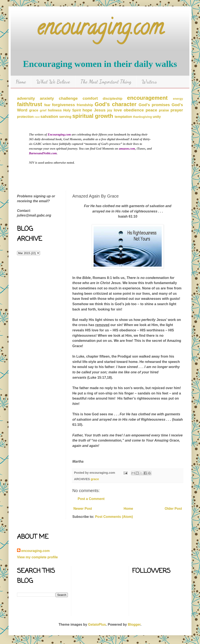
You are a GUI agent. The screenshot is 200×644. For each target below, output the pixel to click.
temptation (123, 117)
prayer (177, 110)
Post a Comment (91, 499)
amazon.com (127, 149)
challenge (68, 98)
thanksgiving (142, 117)
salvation (49, 116)
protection (25, 117)
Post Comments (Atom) (114, 517)
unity (157, 117)
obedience (134, 110)
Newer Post (83, 509)
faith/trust (30, 104)
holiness (55, 110)
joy (110, 110)
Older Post (173, 509)
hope (87, 110)
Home (21, 82)
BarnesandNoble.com (43, 153)
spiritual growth (93, 116)
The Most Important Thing (106, 82)
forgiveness (63, 105)
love (118, 110)
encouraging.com (100, 30)
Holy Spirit (72, 110)
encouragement (147, 98)
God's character (116, 104)
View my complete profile (37, 557)
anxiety (47, 98)
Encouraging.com (59, 134)
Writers (149, 82)
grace (34, 110)
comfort (90, 98)
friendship (85, 105)
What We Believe (53, 82)
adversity (26, 98)
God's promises (154, 105)
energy (178, 99)
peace (151, 110)
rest (37, 117)
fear (47, 105)
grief (43, 110)
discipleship (113, 99)
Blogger (134, 625)
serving (65, 117)
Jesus (100, 110)
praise (164, 110)
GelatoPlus (97, 625)
